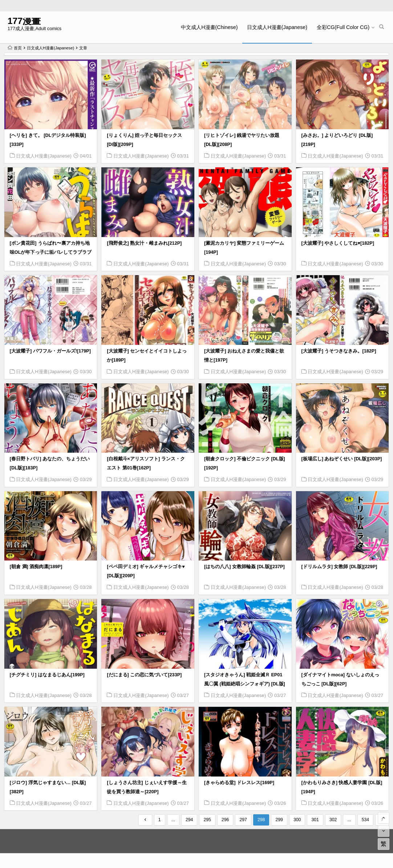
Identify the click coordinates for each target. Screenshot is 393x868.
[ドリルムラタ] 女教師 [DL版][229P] (339, 567)
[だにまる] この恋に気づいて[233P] (144, 675)
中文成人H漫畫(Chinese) (209, 27)
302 (333, 820)
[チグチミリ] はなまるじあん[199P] (47, 675)
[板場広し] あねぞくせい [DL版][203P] (342, 459)
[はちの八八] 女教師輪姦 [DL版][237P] (244, 567)
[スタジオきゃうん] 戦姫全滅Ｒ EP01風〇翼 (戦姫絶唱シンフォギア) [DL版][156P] (245, 684)
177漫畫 (24, 21)
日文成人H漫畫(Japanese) (277, 27)
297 (243, 820)
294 (189, 820)
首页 (15, 48)
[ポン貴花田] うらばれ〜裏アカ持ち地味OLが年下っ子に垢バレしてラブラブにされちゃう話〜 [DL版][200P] (51, 252)
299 (279, 820)
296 (225, 820)
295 (207, 820)
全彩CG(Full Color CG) (343, 27)
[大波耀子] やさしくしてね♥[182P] (338, 243)
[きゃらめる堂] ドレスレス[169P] (239, 783)
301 (315, 820)
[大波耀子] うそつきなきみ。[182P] (339, 351)
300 (297, 820)
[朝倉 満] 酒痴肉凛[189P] (36, 567)
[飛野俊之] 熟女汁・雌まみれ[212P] (144, 243)
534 (366, 820)
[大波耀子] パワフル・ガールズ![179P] (50, 351)
